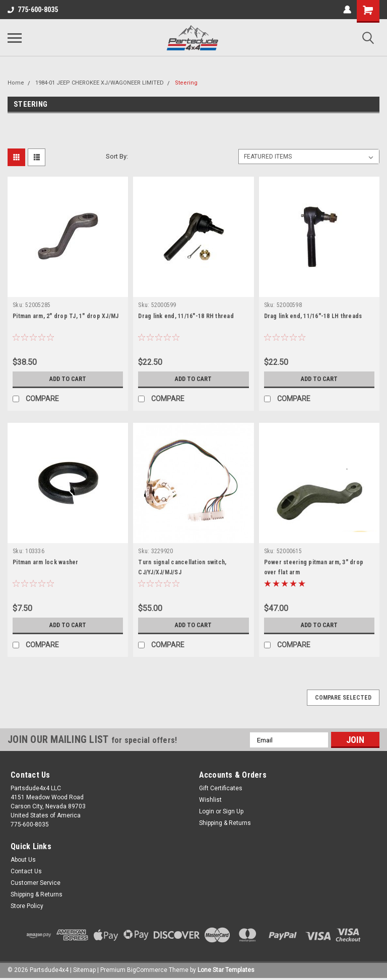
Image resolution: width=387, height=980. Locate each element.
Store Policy (27, 906)
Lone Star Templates (226, 970)
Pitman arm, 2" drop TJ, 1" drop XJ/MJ (66, 316)
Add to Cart (68, 379)
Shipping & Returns (225, 823)
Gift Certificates (221, 788)
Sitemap (84, 970)
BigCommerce (147, 970)
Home (16, 83)
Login (207, 811)
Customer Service (36, 883)
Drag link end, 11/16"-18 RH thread (186, 316)
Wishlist (210, 800)
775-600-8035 (33, 10)
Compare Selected (343, 698)
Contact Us (26, 871)
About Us (23, 860)
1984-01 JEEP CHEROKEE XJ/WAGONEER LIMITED (100, 83)
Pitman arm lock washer (46, 562)
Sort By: (117, 156)
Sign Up (233, 811)
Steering (186, 83)
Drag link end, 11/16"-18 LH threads (313, 316)
